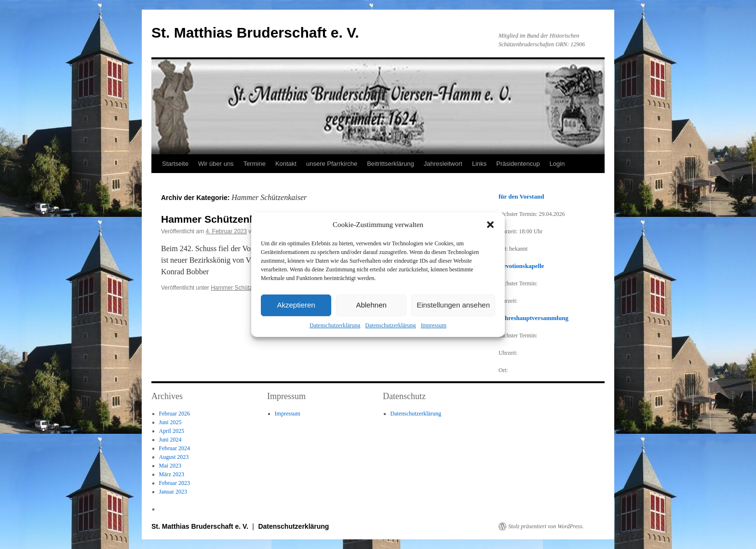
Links (479, 164)
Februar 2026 (175, 414)
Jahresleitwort (443, 164)
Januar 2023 (173, 492)
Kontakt (286, 164)
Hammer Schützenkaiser (242, 288)
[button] (490, 225)
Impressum (434, 325)
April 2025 (172, 431)
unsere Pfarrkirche (332, 164)
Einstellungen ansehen (453, 305)
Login (557, 164)
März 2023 (172, 474)
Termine (255, 164)
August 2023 (174, 457)
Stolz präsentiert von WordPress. (546, 526)
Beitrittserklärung (391, 164)
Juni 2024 (170, 440)
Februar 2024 (175, 448)
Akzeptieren (296, 305)
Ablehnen (371, 305)
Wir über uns (216, 164)
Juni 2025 (170, 422)
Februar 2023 (175, 483)
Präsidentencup (518, 164)
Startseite (175, 164)
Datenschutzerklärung (335, 325)
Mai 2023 (170, 466)
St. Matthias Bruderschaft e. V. (255, 33)
